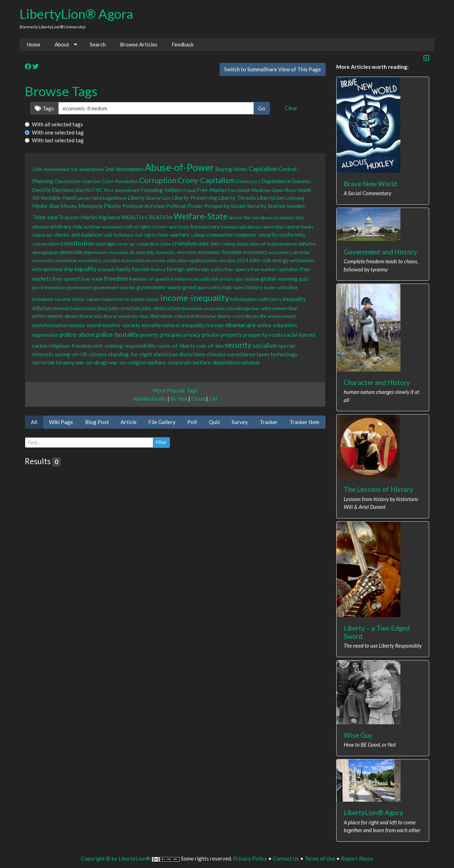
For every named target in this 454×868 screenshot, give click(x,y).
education (177, 260)
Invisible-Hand (58, 198)
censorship (272, 227)
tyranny (65, 362)
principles (171, 335)
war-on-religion (128, 362)
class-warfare (173, 235)
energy (281, 260)
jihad (103, 308)
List (213, 399)
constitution (77, 243)
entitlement (302, 260)
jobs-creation (124, 308)
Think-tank (45, 217)
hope (108, 299)
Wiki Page (61, 422)
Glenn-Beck (284, 190)
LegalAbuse (115, 198)
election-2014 (233, 260)
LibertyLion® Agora (76, 14)
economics (255, 252)
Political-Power (184, 206)
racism (40, 346)
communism (220, 235)
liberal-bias (91, 316)
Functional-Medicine (249, 190)
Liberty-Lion (158, 198)
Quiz (214, 422)
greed (190, 287)
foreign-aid (180, 269)
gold (304, 279)
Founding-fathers (162, 190)
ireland (78, 308)
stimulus (216, 354)
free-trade (92, 279)
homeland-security (52, 299)
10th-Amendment (51, 169)
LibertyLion (270, 198)
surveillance (241, 354)
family (124, 269)
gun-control (210, 287)
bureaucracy (205, 226)
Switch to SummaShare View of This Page (273, 69)
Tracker (269, 422)
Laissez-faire (89, 198)
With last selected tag (58, 140)
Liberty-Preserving (194, 198)
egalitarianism (203, 260)
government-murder (114, 287)
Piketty (113, 206)
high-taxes (234, 287)
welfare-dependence (217, 362)
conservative (46, 244)
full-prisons (223, 279)
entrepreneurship (53, 269)
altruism (41, 227)
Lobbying (295, 198)
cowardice (147, 244)
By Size (179, 399)
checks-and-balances (78, 235)
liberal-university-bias (126, 316)
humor (153, 299)
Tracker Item (304, 422)
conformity (292, 235)
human (138, 299)
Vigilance (109, 217)
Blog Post (97, 422)
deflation (307, 244)
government (80, 287)
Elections (63, 190)
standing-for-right (130, 354)
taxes (263, 354)
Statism (277, 206)
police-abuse (77, 334)
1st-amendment (87, 169)
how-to (122, 299)
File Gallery (162, 422)
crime (165, 244)
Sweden (296, 206)
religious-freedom (70, 346)
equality (85, 269)
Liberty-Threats (237, 198)
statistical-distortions (179, 354)
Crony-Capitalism (206, 180)
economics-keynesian (55, 260)
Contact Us (286, 858)
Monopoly (91, 206)
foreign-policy (209, 269)
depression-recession (106, 252)
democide (71, 252)
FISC (98, 190)
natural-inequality (184, 325)
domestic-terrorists (176, 252)
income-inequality (195, 298)
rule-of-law (210, 346)
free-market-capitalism (275, 269)
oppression (45, 335)
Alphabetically (150, 399)
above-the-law (244, 218)
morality (151, 325)
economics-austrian (289, 252)
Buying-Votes (231, 169)
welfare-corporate (170, 362)
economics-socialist (99, 260)
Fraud (189, 190)
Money (69, 206)
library (252, 316)
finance (158, 269)
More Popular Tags (175, 390)
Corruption (158, 180)
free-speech (66, 279)
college (198, 235)
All (34, 422)
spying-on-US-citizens (81, 354)
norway (215, 325)
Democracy (248, 181)
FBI (88, 190)
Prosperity (217, 206)
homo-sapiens (87, 299)
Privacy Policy (250, 858)
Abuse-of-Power (179, 167)
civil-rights (145, 235)
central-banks (299, 227)
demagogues (46, 252)
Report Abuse (357, 858)
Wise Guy (358, 735)
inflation (42, 308)
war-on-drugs (92, 362)
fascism (141, 269)
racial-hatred (300, 335)
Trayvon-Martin (78, 217)
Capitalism (263, 169)
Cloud (198, 399)
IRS (36, 198)
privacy (192, 335)
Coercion (91, 181)
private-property (222, 335)
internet (61, 308)
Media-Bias (46, 206)
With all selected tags (57, 124)
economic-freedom (220, 252)
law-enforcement (270, 308)
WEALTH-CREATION (147, 217)
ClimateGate (67, 181)
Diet (37, 190)
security (238, 345)
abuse (267, 218)
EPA (46, 190)
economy (156, 260)
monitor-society (121, 325)
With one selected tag (58, 132)
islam (91, 308)
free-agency (237, 269)
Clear (291, 108)
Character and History (377, 382)
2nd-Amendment (124, 169)
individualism (244, 299)
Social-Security (249, 206)
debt (204, 243)
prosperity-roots (263, 335)
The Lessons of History (378, 489)
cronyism (185, 243)
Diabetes (301, 181)
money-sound (85, 325)
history (254, 287)
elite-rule (260, 260)
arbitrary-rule (66, 226)
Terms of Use (320, 858)
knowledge (239, 308)
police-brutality (117, 334)
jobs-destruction (161, 308)
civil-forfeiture (118, 235)
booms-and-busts (171, 227)
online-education (277, 325)
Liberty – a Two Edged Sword (377, 632)
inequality (294, 299)
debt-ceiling (222, 244)
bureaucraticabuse (240, 227)
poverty (149, 335)
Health (304, 190)
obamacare (240, 325)
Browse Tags (61, 91)
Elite (79, 190)
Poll (192, 422)
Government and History (380, 252)
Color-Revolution (120, 181)
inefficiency (270, 299)
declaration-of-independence (266, 244)
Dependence (276, 181)
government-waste (159, 287)
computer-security (256, 235)
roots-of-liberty (176, 346)
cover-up (126, 244)
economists (133, 260)
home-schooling (281, 287)
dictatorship (142, 252)
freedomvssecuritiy (191, 279)
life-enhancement (278, 316)
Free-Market (212, 190)
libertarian (206, 316)
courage (105, 243)
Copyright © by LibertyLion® (116, 858)
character (42, 235)
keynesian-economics (204, 308)
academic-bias (289, 218)
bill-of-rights (139, 227)
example (106, 269)
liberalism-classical (172, 316)
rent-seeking (108, 346)
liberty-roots (231, 316)
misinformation (50, 325)
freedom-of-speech (149, 279)
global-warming (279, 279)
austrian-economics (104, 227)
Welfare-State (201, 216)
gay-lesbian (248, 279)
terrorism (43, 362)
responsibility (140, 346)
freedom (116, 278)
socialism (265, 345)
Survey (240, 422)
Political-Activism (143, 206)
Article (129, 422)
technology (284, 354)
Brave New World (370, 184)
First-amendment (122, 190)
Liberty (136, 198)
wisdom (251, 362)
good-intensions (49, 287)
